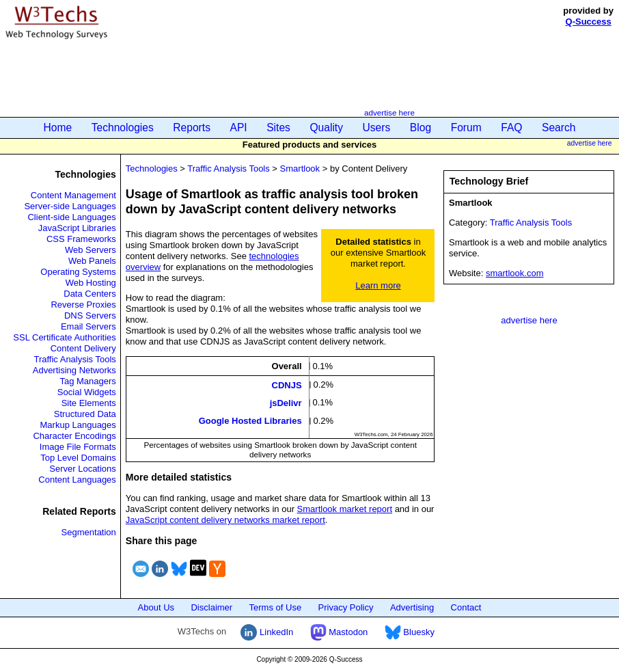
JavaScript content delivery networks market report (225, 520)
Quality (326, 127)
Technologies (123, 127)
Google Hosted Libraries (250, 421)
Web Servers (91, 250)
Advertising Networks (74, 370)
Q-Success (589, 22)
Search (559, 127)
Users (377, 127)
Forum (466, 127)
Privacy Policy (346, 607)
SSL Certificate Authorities (65, 337)
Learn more (378, 285)
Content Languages (77, 480)
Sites (278, 127)
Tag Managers (87, 381)
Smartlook (300, 169)
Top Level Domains (78, 458)
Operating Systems (78, 272)
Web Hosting (91, 283)
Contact (466, 607)
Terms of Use (276, 607)
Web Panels (92, 261)
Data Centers (90, 294)
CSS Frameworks (81, 239)
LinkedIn (267, 632)
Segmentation (89, 532)
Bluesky (410, 632)
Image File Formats (78, 447)
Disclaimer (211, 607)
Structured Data (85, 414)
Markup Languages (78, 425)
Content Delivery (83, 348)
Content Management (73, 195)
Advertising (412, 607)
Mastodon (339, 632)
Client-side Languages (71, 217)
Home (58, 127)
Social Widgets (87, 392)
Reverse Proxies (83, 305)
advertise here (389, 112)
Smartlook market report (345, 509)
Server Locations (83, 469)
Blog (421, 127)
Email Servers (88, 326)
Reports (192, 127)
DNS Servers (90, 315)
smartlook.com (515, 273)
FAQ (511, 127)
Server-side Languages (70, 206)
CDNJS (287, 385)
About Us (156, 607)
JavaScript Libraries (77, 228)
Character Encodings (74, 436)
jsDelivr (286, 403)
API (239, 127)
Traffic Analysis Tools (74, 359)
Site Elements (89, 403)
